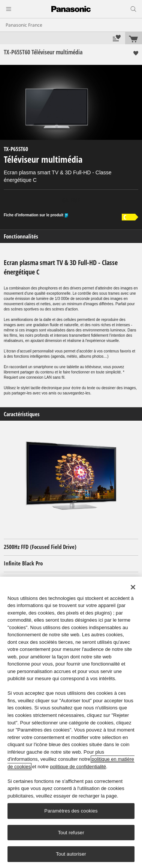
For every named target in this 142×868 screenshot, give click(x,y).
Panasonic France (24, 25)
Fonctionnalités (21, 236)
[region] (71, 722)
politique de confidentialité (78, 767)
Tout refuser (71, 833)
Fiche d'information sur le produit (36, 215)
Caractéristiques (22, 414)
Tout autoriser (71, 854)
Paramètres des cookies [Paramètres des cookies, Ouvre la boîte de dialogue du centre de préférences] (71, 811)
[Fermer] (133, 587)
